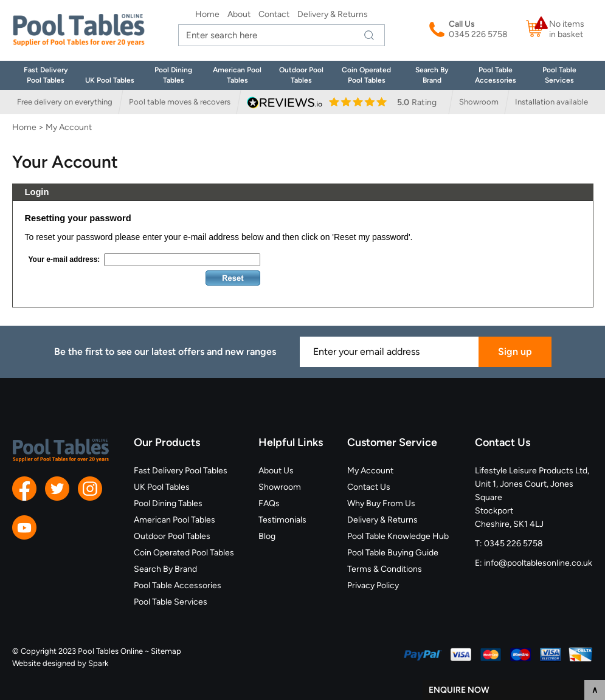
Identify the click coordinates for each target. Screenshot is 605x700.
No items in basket (567, 29)
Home (207, 14)
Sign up (515, 352)
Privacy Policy (373, 585)
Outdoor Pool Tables (172, 536)
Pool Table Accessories (178, 585)
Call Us (462, 24)
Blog (267, 536)
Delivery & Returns (333, 14)
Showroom (479, 102)
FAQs (269, 503)
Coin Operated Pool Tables (184, 553)
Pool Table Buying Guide (393, 553)
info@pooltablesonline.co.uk (538, 563)
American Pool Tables (175, 520)
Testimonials (282, 520)
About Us (276, 471)
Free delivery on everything (65, 102)
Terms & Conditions (385, 569)
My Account (370, 471)
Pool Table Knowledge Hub (398, 536)
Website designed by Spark (60, 663)
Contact (274, 14)
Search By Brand (165, 569)
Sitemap (166, 651)
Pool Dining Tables (168, 503)
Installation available (551, 102)
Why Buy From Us (381, 503)
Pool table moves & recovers (180, 102)
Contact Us (369, 487)
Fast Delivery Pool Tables (181, 471)
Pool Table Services (171, 602)
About (239, 14)
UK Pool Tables (110, 80)
